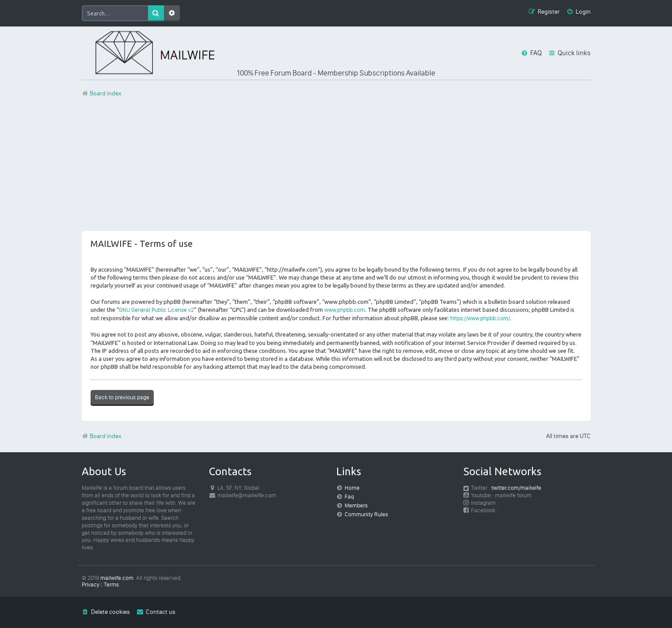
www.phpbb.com (345, 310)
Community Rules (366, 514)
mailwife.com (117, 578)
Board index (102, 436)
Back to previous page (122, 397)
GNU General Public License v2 (156, 310)
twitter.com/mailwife (516, 488)
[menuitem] (579, 12)
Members (356, 505)
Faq (349, 497)
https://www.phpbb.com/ (480, 318)
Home (352, 488)
